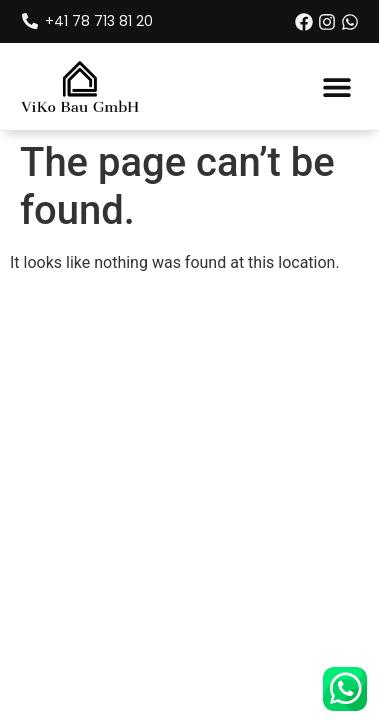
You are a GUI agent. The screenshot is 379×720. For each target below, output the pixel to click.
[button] (336, 86)
